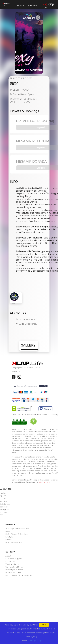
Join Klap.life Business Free (17, 529)
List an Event (32, 6)
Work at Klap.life (13, 564)
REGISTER (21, 6)
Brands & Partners (14, 542)
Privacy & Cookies (13, 572)
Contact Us (10, 561)
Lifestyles (9, 537)
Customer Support (14, 559)
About (8, 556)
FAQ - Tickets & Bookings (17, 534)
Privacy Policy (35, 641)
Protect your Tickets (14, 570)
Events (8, 540)
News (8, 531)
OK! (44, 625)
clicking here (44, 482)
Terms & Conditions (14, 567)
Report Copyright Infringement (20, 575)
